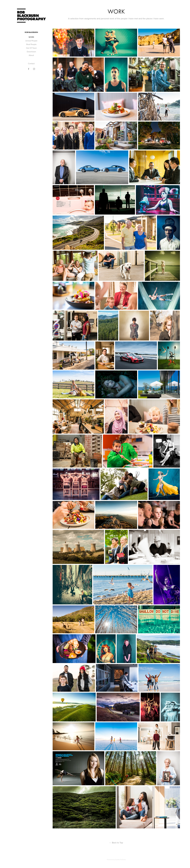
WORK (31, 37)
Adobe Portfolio (120, 860)
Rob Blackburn (31, 32)
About (31, 55)
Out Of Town (31, 48)
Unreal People (31, 41)
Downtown (31, 52)
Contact (31, 63)
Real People (31, 44)
